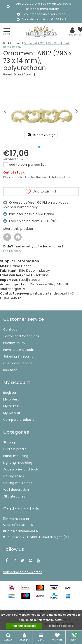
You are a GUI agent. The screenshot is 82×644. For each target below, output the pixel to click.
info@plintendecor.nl (21, 531)
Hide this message (24, 626)
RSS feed (10, 370)
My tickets (12, 406)
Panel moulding (16, 456)
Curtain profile (15, 449)
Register (10, 393)
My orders (11, 399)
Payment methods (18, 350)
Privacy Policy (14, 343)
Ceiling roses (14, 476)
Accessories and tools (21, 469)
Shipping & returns (18, 356)
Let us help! (13, 251)
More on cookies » (62, 626)
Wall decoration (16, 490)
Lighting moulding (18, 463)
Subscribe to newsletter (23, 572)
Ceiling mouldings (18, 483)
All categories (14, 496)
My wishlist (12, 413)
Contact (10, 329)
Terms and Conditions (21, 336)
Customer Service (18, 363)
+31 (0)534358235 (18, 525)
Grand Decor (23, 74)
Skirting (9, 442)
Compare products (19, 420)
